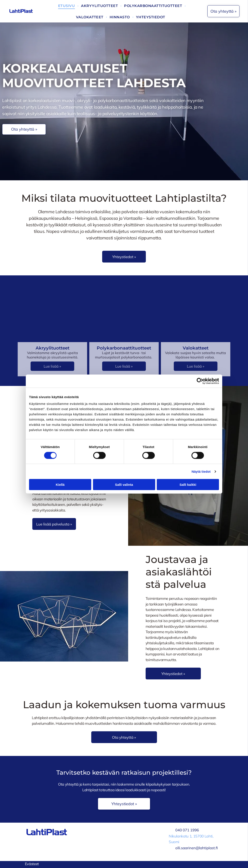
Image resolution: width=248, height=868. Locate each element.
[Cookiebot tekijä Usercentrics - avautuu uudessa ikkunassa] (200, 381)
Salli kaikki (188, 485)
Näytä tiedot (201, 471)
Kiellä (60, 485)
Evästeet (32, 864)
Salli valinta (124, 485)
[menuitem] (67, 6)
